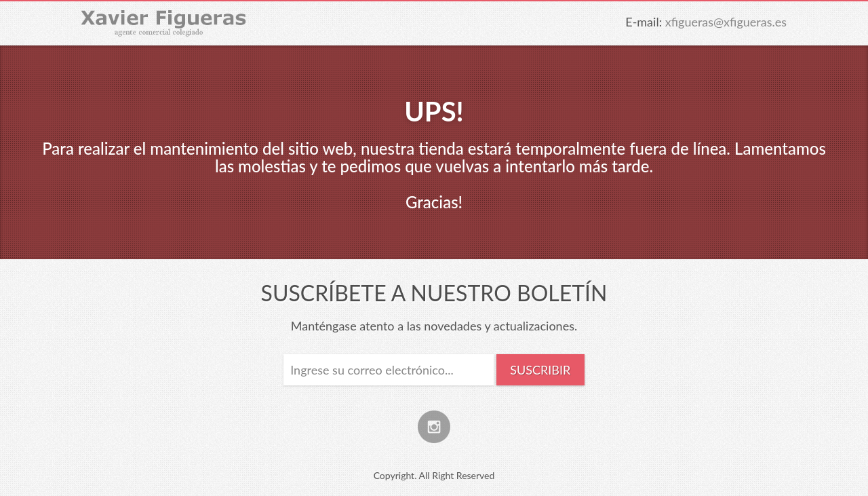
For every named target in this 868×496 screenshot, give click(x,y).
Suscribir (540, 370)
